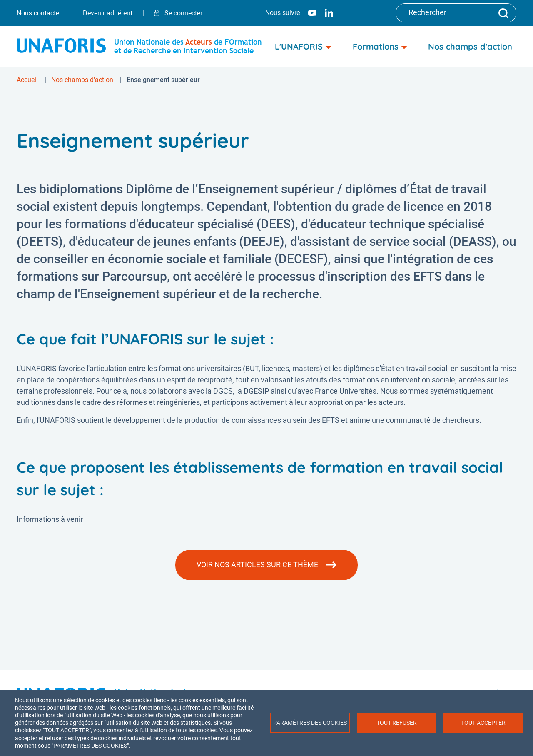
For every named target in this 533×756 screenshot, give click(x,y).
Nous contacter (39, 13)
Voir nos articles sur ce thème (257, 565)
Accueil (27, 80)
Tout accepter (483, 723)
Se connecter (178, 13)
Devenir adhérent (108, 13)
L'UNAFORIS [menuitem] (303, 46)
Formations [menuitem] (380, 46)
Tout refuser (397, 723)
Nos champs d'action (82, 80)
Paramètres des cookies (310, 723)
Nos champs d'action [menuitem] (470, 46)
